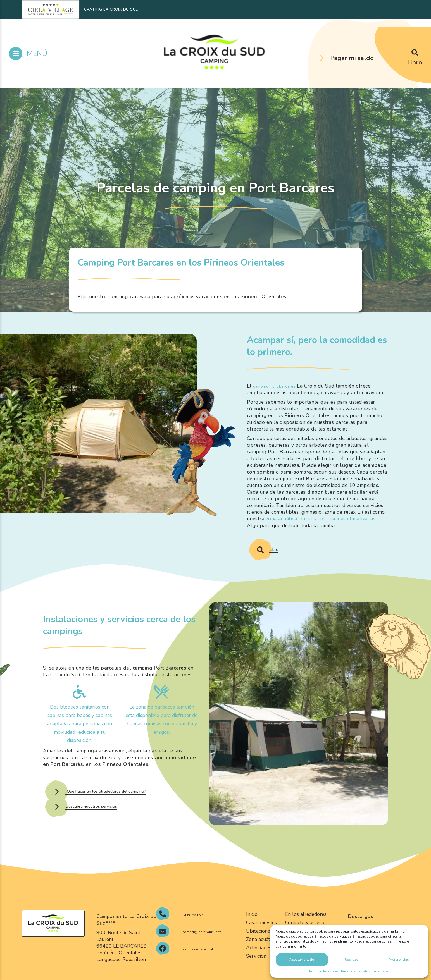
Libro (415, 62)
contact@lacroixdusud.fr (198, 947)
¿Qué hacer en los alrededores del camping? (130, 795)
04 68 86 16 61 (207, 922)
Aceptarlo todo (302, 959)
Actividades (259, 955)
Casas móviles (261, 930)
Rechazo (352, 959)
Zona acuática (261, 946)
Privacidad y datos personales (365, 971)
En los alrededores (306, 922)
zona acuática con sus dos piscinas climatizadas (321, 519)
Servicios (256, 963)
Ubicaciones (259, 938)
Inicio (252, 922)
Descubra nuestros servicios (106, 817)
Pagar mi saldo (352, 58)
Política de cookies (324, 971)
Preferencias (399, 959)
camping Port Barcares (280, 386)
